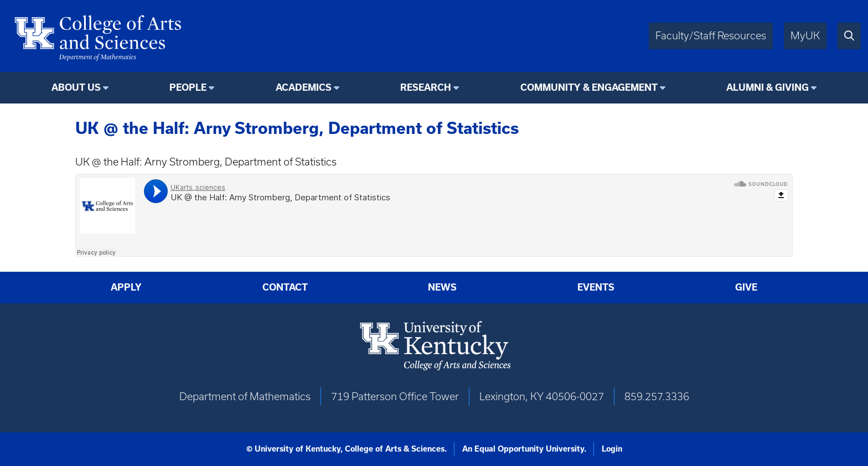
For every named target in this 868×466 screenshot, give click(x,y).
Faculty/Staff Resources (711, 36)
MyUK (805, 36)
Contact (285, 287)
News (442, 287)
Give (746, 287)
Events (596, 287)
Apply (126, 287)
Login (612, 449)
